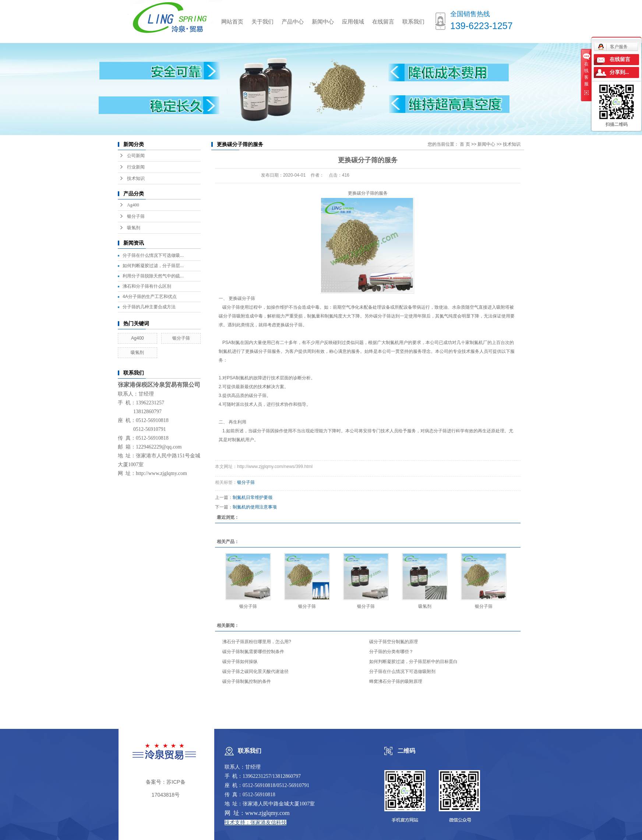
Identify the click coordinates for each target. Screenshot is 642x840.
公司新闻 (136, 156)
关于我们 (262, 22)
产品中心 (293, 22)
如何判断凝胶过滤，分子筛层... (153, 266)
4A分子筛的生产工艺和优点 (150, 297)
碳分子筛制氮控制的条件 (247, 681)
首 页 (465, 144)
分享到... (619, 72)
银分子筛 (136, 216)
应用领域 (353, 22)
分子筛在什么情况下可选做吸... (153, 255)
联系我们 (413, 22)
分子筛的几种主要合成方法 (149, 307)
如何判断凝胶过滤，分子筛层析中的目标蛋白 (413, 662)
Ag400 (133, 205)
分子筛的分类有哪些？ (391, 652)
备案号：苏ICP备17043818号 (165, 788)
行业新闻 (136, 167)
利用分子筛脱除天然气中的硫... (153, 276)
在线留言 (383, 22)
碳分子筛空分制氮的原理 (394, 642)
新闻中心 (323, 22)
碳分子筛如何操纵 (240, 662)
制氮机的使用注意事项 (255, 507)
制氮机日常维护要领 (253, 497)
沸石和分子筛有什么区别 (147, 286)
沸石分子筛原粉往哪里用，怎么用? (257, 642)
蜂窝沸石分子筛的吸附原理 (396, 681)
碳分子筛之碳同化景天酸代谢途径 (255, 671)
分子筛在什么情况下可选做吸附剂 (402, 671)
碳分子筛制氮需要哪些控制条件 (253, 652)
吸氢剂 (134, 228)
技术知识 (136, 178)
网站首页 (232, 22)
